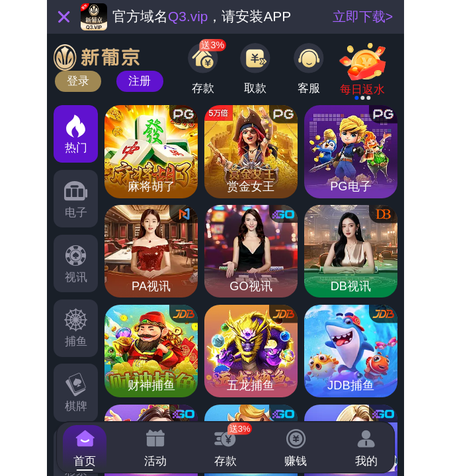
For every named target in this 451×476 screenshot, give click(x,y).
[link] (363, 74)
